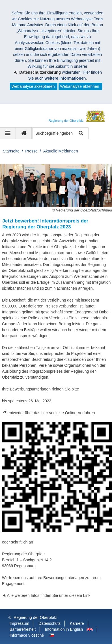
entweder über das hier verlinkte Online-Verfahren (51, 413)
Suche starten (80, 133)
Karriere (77, 623)
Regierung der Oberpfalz (35, 617)
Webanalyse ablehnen (79, 86)
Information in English (64, 629)
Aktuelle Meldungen (61, 151)
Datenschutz (49, 623)
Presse (31, 151)
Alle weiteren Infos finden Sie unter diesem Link (49, 595)
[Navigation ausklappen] (8, 133)
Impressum (19, 623)
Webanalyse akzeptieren (33, 86)
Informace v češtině (27, 635)
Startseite (11, 151)
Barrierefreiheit (23, 629)
